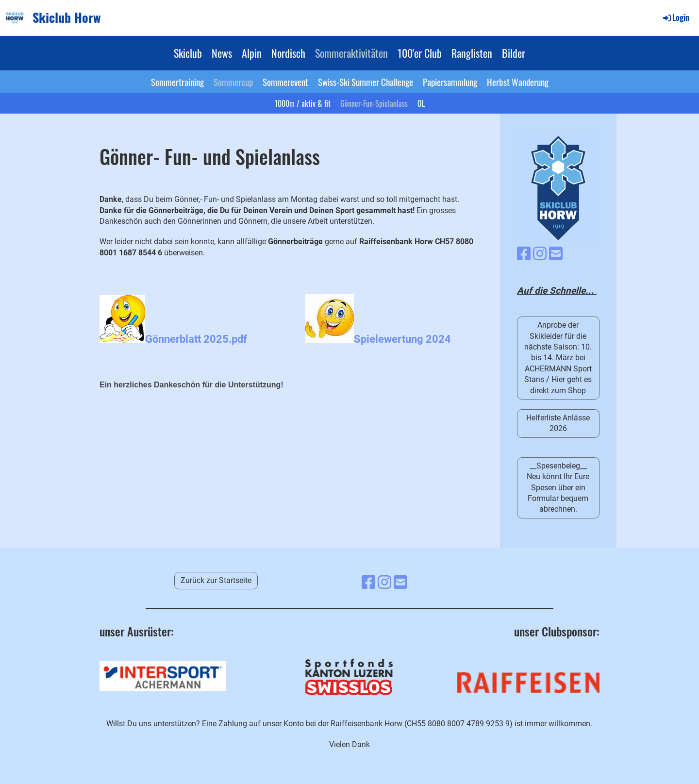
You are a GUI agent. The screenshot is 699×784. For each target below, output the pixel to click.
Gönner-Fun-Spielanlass (374, 103)
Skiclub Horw (67, 17)
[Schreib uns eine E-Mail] (556, 254)
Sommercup (233, 82)
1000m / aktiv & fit (303, 103)
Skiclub (188, 53)
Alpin (252, 53)
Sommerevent (285, 82)
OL (421, 103)
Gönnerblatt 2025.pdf (196, 339)
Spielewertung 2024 (402, 339)
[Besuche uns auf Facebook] (524, 254)
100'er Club (420, 53)
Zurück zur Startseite (216, 580)
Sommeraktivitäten (351, 53)
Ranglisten (472, 53)
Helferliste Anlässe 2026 (558, 423)
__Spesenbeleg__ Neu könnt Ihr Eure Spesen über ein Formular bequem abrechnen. (558, 488)
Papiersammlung (450, 82)
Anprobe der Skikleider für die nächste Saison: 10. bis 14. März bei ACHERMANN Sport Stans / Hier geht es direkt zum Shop (558, 358)
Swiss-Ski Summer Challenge (366, 82)
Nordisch (288, 53)
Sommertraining (177, 82)
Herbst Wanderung (518, 82)
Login (675, 17)
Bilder (514, 53)
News (222, 53)
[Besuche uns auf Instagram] (540, 254)
